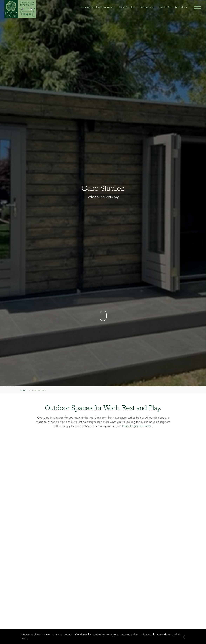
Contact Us (164, 7)
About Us (181, 7)
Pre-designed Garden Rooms (97, 7)
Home (24, 390)
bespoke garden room (137, 426)
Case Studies (127, 7)
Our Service (146, 7)
